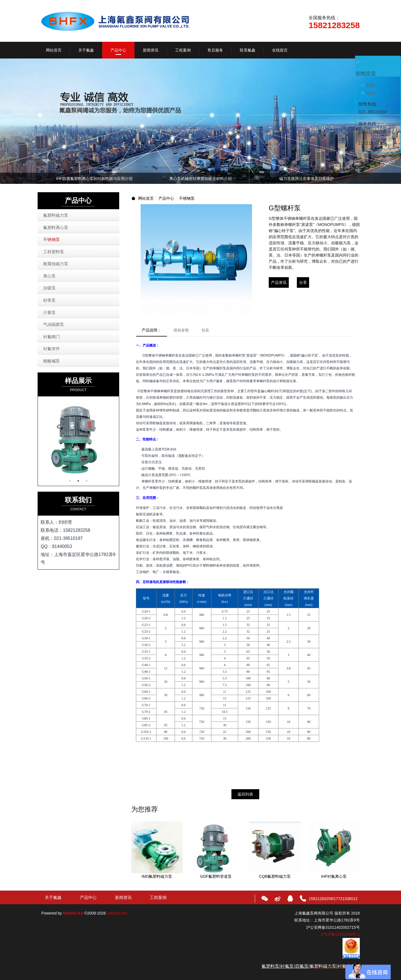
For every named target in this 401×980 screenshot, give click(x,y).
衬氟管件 (52, 349)
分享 (303, 282)
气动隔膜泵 (54, 324)
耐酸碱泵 (52, 361)
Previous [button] (44, 178)
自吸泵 (49, 288)
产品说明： (151, 330)
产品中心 (166, 198)
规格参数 (181, 330)
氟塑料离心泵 (56, 227)
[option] (200, 179)
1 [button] (70, 481)
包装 (205, 330)
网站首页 (54, 50)
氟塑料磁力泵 (56, 215)
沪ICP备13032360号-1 (340, 934)
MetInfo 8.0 (73, 913)
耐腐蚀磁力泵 (56, 264)
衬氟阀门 (52, 337)
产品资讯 (279, 282)
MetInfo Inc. (118, 913)
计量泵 (49, 312)
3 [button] (87, 481)
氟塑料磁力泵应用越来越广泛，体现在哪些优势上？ (200, 179)
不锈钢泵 (187, 198)
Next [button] (357, 178)
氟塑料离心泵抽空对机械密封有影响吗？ (307, 179)
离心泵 (49, 276)
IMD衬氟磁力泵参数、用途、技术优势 (94, 179)
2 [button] (78, 481)
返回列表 (245, 794)
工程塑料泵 (54, 252)
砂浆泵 (49, 300)
